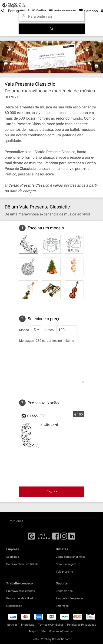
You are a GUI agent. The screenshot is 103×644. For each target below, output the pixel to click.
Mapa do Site (37, 631)
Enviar (52, 492)
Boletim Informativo (62, 631)
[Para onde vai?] (52, 15)
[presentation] (56, 471)
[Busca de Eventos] (52, 29)
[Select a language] (51, 521)
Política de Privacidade (82, 625)
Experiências (14, 606)
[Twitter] (64, 538)
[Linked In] (72, 538)
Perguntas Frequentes (70, 598)
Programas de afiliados (21, 598)
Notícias (12, 625)
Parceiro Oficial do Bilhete (22, 564)
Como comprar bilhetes (71, 557)
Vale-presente (64, 572)
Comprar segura (66, 564)
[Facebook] (31, 536)
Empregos (62, 606)
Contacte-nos (64, 591)
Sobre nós (13, 557)
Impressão (28, 625)
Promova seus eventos (21, 591)
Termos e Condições (51, 625)
